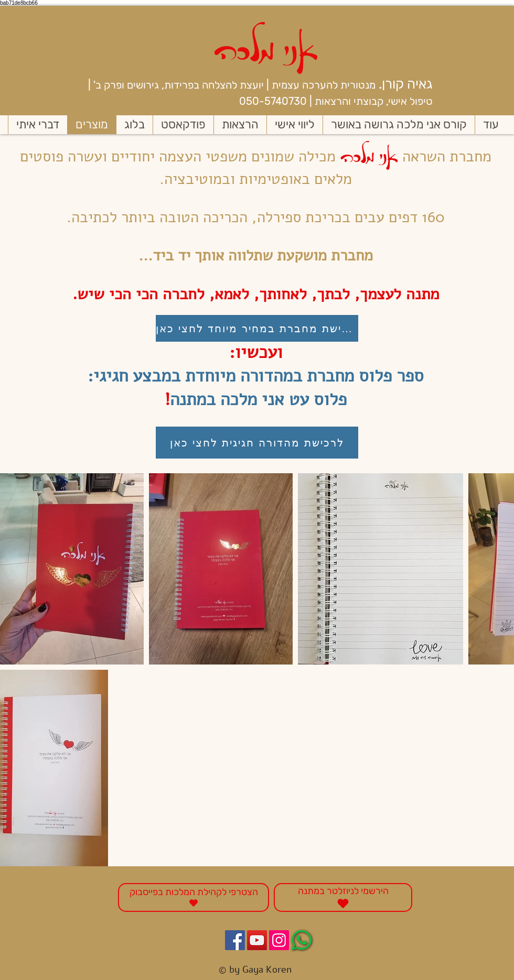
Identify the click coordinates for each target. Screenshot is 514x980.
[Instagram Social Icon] (279, 940)
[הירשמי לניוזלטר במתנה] (343, 897)
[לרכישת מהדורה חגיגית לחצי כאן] (257, 443)
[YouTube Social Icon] (257, 940)
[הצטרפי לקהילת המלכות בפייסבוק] (194, 897)
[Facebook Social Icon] (235, 940)
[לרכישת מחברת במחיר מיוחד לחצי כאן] (257, 328)
